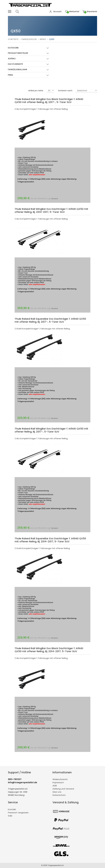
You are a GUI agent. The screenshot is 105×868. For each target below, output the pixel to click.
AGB (55, 786)
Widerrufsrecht (60, 779)
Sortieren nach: (65, 91)
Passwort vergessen (18, 813)
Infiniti (43, 39)
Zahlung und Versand (63, 789)
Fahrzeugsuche (29, 39)
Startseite (13, 39)
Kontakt (12, 809)
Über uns (57, 792)
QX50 (52, 39)
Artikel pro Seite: (36, 91)
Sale (10, 816)
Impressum (58, 782)
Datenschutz (59, 795)
